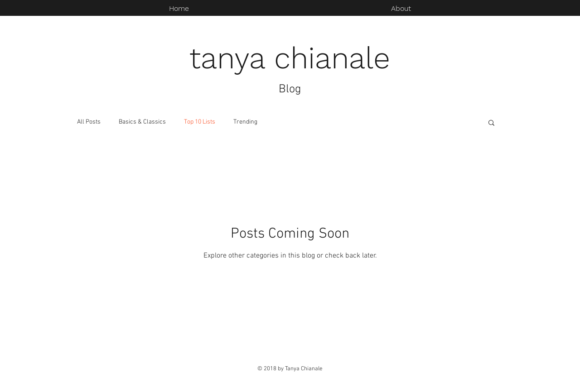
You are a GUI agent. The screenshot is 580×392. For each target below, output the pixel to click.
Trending (245, 122)
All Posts (89, 122)
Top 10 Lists (200, 122)
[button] (491, 123)
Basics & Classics (142, 122)
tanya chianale (290, 58)
